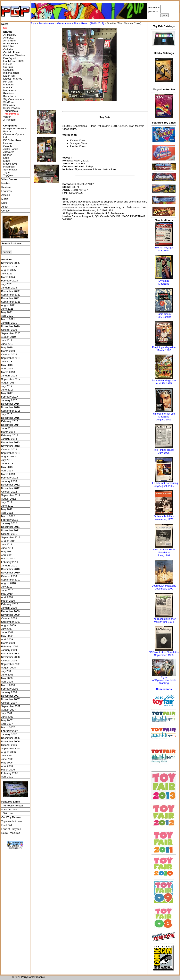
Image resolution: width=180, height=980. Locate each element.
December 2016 (10, 404)
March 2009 (8, 643)
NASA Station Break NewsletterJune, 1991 (164, 552)
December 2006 (10, 738)
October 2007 (9, 703)
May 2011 (7, 551)
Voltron (7, 117)
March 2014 (8, 432)
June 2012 (7, 506)
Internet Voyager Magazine (164, 249)
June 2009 (7, 632)
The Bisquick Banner (164, 619)
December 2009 (10, 611)
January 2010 (9, 608)
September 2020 (11, 333)
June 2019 (7, 344)
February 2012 (10, 520)
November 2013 (10, 446)
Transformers (47, 23)
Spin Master (10, 170)
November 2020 (10, 326)
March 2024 (8, 277)
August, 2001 (164, 420)
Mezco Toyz (10, 164)
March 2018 (8, 372)
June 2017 (7, 390)
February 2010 (10, 604)
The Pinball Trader (164, 450)
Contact (6, 211)
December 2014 (10, 425)
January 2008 (9, 692)
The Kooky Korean (12, 806)
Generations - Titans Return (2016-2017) (81, 23)
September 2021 (11, 302)
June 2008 (7, 675)
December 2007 (10, 696)
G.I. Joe (8, 64)
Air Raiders (10, 35)
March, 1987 (164, 350)
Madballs (8, 85)
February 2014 (10, 435)
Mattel (7, 161)
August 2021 (8, 305)
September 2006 (11, 748)
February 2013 (10, 478)
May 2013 (7, 467)
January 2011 (9, 566)
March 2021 (8, 319)
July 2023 (7, 284)
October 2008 (9, 661)
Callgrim (8, 49)
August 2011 (8, 541)
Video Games (9, 179)
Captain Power (12, 52)
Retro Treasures (11, 833)
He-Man (8, 82)
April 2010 (7, 597)
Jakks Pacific (11, 149)
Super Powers (12, 108)
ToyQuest (9, 175)
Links (4, 203)
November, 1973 (164, 519)
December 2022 (10, 291)
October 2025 (9, 266)
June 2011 (7, 548)
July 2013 (7, 460)
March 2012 (8, 516)
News (5, 24)
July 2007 (7, 713)
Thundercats (11, 111)
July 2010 (7, 587)
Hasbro (8, 143)
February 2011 (10, 562)
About (5, 207)
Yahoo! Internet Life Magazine (164, 415)
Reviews (6, 187)
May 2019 (7, 347)
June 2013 (7, 464)
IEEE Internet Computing (164, 483)
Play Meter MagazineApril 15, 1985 (164, 382)
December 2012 (10, 485)
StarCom (8, 102)
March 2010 (8, 601)
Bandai (7, 131)
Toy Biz (8, 172)
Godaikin (8, 70)
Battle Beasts (11, 43)
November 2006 (10, 741)
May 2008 (7, 678)
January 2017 (9, 400)
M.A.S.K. (8, 87)
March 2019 (8, 351)
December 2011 (10, 527)
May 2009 (7, 636)
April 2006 (7, 766)
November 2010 (10, 573)
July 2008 (7, 671)
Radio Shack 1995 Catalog (164, 315)
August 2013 (8, 456)
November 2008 (10, 657)
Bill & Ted (9, 46)
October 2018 (9, 354)
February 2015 (10, 421)
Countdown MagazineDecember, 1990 (164, 587)
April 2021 (7, 316)
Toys (33, 23)
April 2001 (7, 777)
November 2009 (10, 615)
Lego (6, 158)
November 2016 (10, 407)
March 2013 (8, 474)
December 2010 (10, 569)
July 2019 (7, 340)
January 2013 (9, 481)
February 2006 (10, 773)
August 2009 (8, 625)
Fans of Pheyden (11, 829)
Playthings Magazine (164, 347)
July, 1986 (164, 453)
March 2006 (8, 770)
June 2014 (7, 428)
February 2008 (10, 689)
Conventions (164, 689)
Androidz (8, 38)
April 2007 (7, 724)
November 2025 (10, 263)
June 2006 (7, 759)
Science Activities (164, 516)
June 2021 (7, 309)
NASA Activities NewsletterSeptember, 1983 (164, 654)
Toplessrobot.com (12, 821)
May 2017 (7, 393)
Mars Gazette (9, 809)
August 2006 (8, 752)
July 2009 (7, 629)
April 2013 (7, 471)
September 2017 (11, 379)
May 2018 (7, 365)
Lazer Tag (9, 76)
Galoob (8, 146)
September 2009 (11, 622)
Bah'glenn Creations (15, 129)
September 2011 (11, 537)
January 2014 (9, 439)
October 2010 (9, 576)
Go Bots (8, 67)
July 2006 (7, 756)
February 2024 (10, 281)
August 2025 (8, 270)
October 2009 (9, 618)
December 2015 (10, 418)
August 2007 (8, 710)
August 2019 (8, 337)
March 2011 (8, 559)
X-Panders (9, 120)
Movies (5, 183)
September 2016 (11, 411)
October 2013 (9, 449)
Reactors (8, 93)
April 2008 (7, 682)
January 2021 (9, 323)
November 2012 (10, 488)
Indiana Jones (11, 73)
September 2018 (11, 358)
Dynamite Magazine (164, 282)
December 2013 (10, 442)
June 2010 (7, 590)
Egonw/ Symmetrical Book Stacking (164, 680)
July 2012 (7, 502)
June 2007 (7, 717)
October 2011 (9, 534)
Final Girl (7, 825)
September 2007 (11, 706)
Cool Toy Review (11, 817)
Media (5, 199)
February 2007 (10, 731)
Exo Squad (10, 58)
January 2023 (9, 288)
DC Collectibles (12, 140)
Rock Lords (10, 96)
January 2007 (9, 734)
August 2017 (8, 383)
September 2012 (11, 495)
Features (7, 191)
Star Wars (9, 105)
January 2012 (9, 523)
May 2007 (7, 720)
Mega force (10, 90)
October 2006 (9, 745)
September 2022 (11, 295)
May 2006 (7, 763)
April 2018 (7, 369)
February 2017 (10, 397)
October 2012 (9, 492)
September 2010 (11, 580)
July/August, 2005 (164, 486)
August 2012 (8, 499)
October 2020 (9, 330)
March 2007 (8, 727)
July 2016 (7, 414)
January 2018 (9, 376)
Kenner (8, 155)
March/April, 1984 (164, 622)
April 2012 (7, 513)
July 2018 (7, 361)
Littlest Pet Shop (13, 79)
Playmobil (9, 167)
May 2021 (7, 312)
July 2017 (7, 386)
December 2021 (10, 298)
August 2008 (8, 668)
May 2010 (7, 594)
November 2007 (10, 699)
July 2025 (7, 274)
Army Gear (10, 41)
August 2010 (8, 583)
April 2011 (7, 555)
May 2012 (7, 509)
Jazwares (9, 152)
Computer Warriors (14, 55)
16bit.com (7, 813)
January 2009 (9, 650)
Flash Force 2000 (13, 61)
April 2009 (7, 639)
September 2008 (11, 664)
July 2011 (7, 544)
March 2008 (8, 685)
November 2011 (10, 530)
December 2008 (10, 653)
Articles (6, 195)
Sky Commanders (14, 99)
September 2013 (11, 453)
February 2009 (10, 646)
